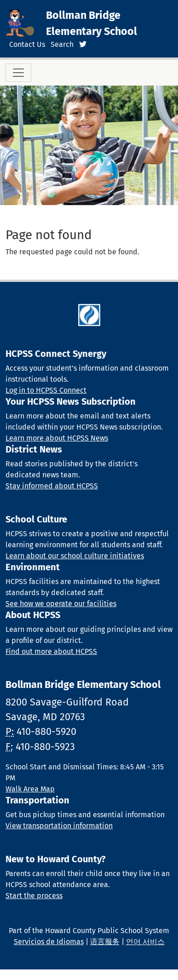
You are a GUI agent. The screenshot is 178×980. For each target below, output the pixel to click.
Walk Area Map (30, 789)
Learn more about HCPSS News (57, 438)
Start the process (34, 896)
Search (62, 44)
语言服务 (105, 942)
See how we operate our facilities (61, 604)
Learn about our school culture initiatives (75, 556)
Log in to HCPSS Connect (46, 390)
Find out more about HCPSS (51, 651)
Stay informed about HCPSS (52, 486)
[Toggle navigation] (18, 73)
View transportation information (59, 826)
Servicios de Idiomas (49, 942)
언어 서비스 (145, 942)
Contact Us (27, 44)
